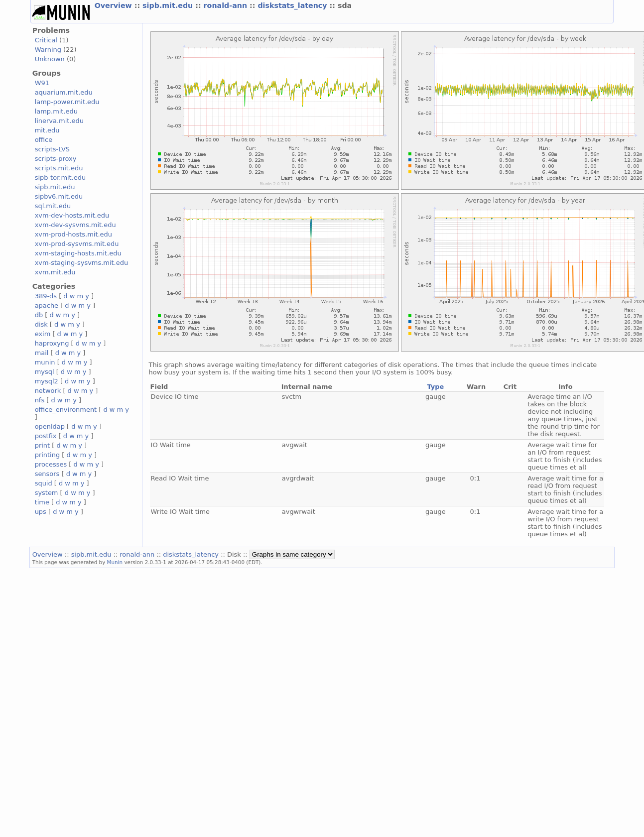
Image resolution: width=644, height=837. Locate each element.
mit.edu (47, 130)
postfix (46, 436)
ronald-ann (227, 5)
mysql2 (47, 381)
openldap (50, 426)
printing (47, 455)
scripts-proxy (56, 159)
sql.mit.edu (53, 206)
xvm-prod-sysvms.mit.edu (77, 244)
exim (43, 334)
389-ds (46, 296)
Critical (46, 40)
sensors (47, 474)
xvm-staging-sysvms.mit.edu (81, 263)
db (39, 315)
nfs (40, 400)
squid (44, 483)
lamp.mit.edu (56, 111)
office (44, 140)
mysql (45, 372)
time (42, 502)
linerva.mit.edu (59, 121)
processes (51, 464)
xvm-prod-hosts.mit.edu (73, 234)
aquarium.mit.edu (64, 92)
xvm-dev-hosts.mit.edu (72, 215)
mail (42, 353)
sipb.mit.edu (169, 5)
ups (41, 512)
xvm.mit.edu (55, 272)
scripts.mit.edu (59, 168)
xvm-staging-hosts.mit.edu (78, 253)
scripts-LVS (52, 149)
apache (47, 305)
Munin (115, 562)
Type (435, 387)
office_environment (66, 410)
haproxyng (52, 343)
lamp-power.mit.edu (67, 102)
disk (41, 324)
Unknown (50, 59)
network (48, 391)
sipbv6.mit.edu (59, 196)
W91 (42, 83)
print (42, 445)
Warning (48, 50)
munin (45, 362)
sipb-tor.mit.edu (61, 178)
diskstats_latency (293, 5)
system (47, 493)
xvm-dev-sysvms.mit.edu (75, 225)
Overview (115, 5)
